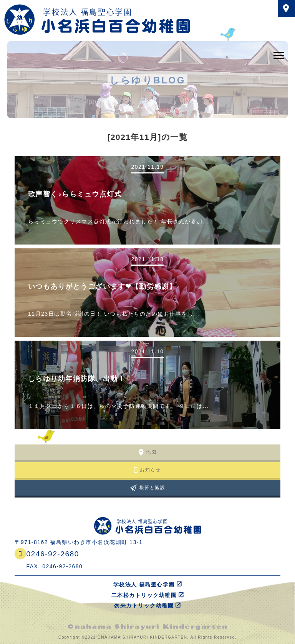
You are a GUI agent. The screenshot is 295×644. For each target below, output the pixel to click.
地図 (151, 452)
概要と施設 (152, 488)
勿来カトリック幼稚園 (144, 606)
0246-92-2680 (53, 554)
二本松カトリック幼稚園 (144, 595)
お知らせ (150, 470)
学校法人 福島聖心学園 (144, 584)
